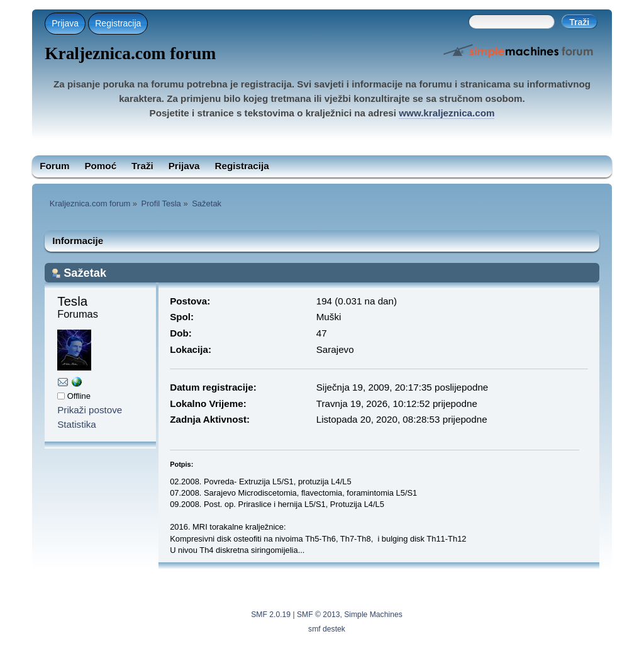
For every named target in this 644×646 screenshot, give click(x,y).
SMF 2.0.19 (271, 615)
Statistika (77, 424)
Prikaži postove (90, 410)
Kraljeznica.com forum (130, 53)
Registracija (118, 23)
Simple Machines (373, 615)
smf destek (327, 629)
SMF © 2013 (318, 615)
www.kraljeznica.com (447, 113)
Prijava (65, 23)
